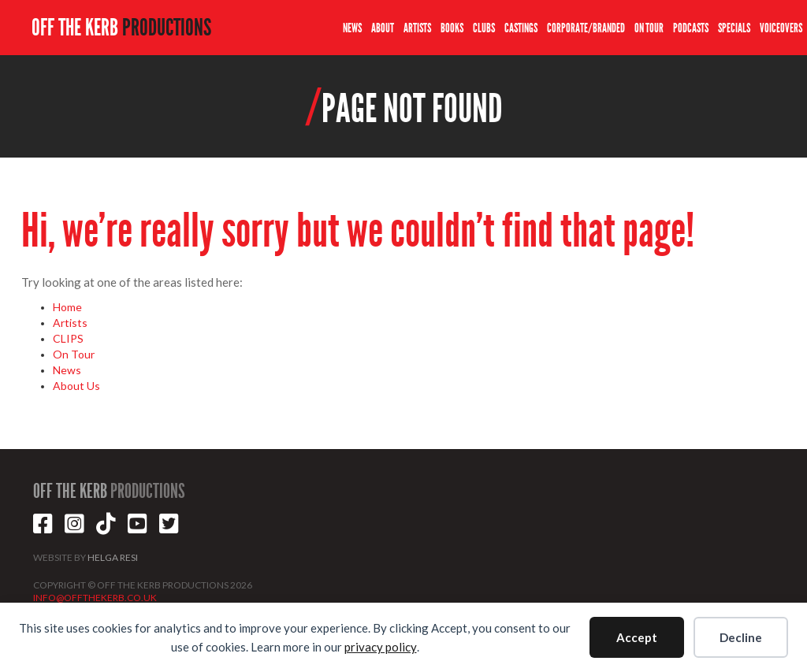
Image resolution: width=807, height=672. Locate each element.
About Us (76, 386)
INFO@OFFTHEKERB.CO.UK (95, 598)
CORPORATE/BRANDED (586, 28)
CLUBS (484, 28)
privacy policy (381, 647)
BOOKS (452, 28)
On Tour (74, 354)
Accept (637, 637)
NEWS (352, 28)
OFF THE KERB (121, 28)
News (67, 370)
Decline (741, 637)
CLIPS (68, 338)
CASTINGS (521, 28)
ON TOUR (649, 28)
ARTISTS (417, 28)
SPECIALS (734, 28)
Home (67, 307)
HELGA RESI (113, 557)
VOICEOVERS (781, 28)
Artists (70, 323)
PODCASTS (691, 28)
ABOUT (383, 28)
